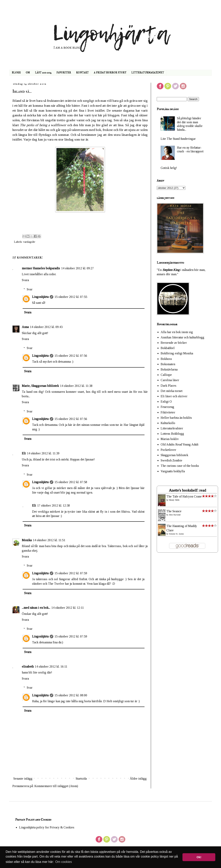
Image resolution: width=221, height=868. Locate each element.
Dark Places (169, 386)
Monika (27, 540)
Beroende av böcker (174, 343)
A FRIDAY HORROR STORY (110, 73)
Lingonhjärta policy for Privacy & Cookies (47, 827)
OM (28, 73)
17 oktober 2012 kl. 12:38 (53, 505)
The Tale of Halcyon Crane (184, 496)
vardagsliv (29, 242)
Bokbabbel (168, 348)
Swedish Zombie (171, 460)
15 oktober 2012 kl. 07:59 (71, 573)
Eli (24, 453)
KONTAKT (82, 73)
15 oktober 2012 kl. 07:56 (71, 356)
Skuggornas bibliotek (174, 455)
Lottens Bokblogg (172, 434)
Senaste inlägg (23, 779)
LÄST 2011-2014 (43, 73)
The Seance (174, 511)
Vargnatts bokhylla (173, 471)
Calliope (166, 375)
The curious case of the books (180, 466)
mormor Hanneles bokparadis (41, 268)
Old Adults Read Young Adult (180, 444)
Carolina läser (170, 380)
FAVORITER (64, 73)
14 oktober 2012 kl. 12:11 (68, 608)
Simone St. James (176, 534)
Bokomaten (168, 364)
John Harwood (175, 515)
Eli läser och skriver (174, 396)
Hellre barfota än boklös (176, 418)
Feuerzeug (167, 407)
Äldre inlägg (138, 779)
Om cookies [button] (64, 862)
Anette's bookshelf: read (187, 490)
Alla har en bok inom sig (177, 332)
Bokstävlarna (169, 369)
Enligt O (166, 402)
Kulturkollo (168, 423)
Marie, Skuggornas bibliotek (40, 386)
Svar (30, 289)
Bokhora (166, 359)
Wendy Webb (174, 500)
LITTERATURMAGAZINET (148, 73)
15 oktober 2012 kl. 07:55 (71, 297)
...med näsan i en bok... (36, 608)
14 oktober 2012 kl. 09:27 (77, 268)
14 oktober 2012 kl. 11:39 (43, 453)
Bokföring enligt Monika (177, 353)
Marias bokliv (170, 439)
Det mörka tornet (172, 391)
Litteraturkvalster (172, 428)
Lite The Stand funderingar (178, 139)
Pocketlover (168, 450)
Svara (25, 280)
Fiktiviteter (168, 412)
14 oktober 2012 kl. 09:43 (46, 327)
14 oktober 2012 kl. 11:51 (49, 540)
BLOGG (16, 73)
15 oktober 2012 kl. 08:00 (71, 695)
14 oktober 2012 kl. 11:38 (76, 386)
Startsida (81, 779)
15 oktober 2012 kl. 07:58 (71, 482)
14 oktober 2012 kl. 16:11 (51, 667)
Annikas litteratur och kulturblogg (182, 337)
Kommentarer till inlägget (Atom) (56, 786)
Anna (25, 327)
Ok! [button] (199, 857)
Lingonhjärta (40, 297)
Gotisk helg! (169, 168)
